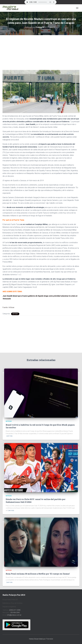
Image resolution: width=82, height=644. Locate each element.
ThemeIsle (49, 639)
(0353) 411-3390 (15, 610)
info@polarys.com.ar (14, 615)
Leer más (9, 436)
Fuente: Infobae (8, 307)
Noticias (15, 314)
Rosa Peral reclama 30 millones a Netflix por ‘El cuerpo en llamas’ (38, 574)
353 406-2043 (15, 613)
